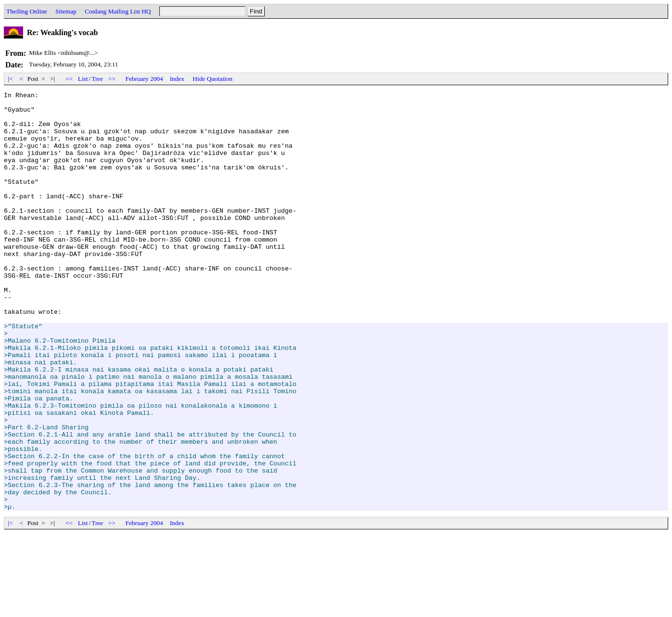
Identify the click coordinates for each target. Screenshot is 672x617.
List (83, 79)
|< (10, 79)
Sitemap (66, 11)
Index (177, 79)
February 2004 (144, 79)
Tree (97, 79)
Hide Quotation (213, 79)
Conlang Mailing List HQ (118, 11)
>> (112, 79)
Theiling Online (27, 11)
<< (69, 79)
